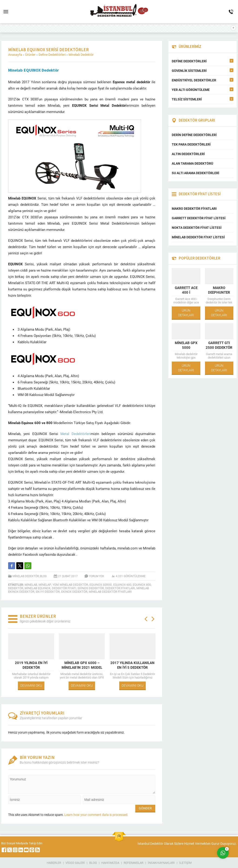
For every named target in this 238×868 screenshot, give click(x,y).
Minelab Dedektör (81, 55)
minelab (31, 585)
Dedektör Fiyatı (64, 588)
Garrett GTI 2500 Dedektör (219, 345)
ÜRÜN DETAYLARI (186, 313)
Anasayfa (15, 55)
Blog (43, 576)
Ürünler (30, 55)
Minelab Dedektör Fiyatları (110, 592)
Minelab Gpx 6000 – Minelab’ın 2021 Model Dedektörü (82, 667)
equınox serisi (101, 585)
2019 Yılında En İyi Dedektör (31, 665)
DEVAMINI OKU (31, 685)
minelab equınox (38, 588)
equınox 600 (122, 585)
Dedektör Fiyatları (120, 588)
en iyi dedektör (48, 592)
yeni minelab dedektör (70, 585)
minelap (45, 585)
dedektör (16, 588)
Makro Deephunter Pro (219, 292)
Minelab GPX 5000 (186, 345)
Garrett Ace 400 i (186, 290)
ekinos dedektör (91, 588)
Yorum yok (97, 576)
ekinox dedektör (74, 592)
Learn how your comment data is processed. (96, 815)
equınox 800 (142, 585)
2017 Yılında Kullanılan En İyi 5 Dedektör (132, 665)
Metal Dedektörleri (74, 434)
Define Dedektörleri (52, 55)
